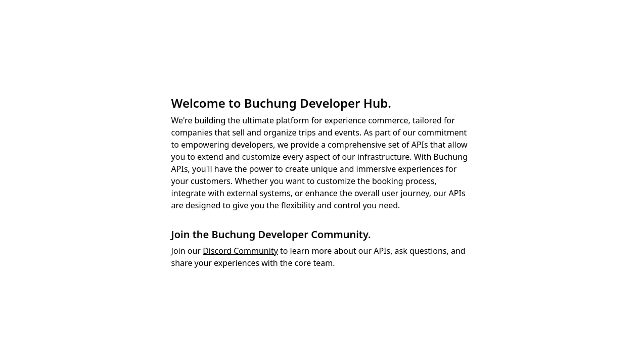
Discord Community (240, 251)
